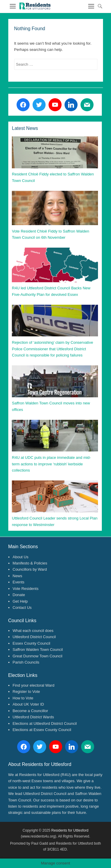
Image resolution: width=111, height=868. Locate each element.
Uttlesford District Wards (33, 717)
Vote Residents (26, 589)
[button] (35, 6)
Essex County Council (32, 643)
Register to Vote (26, 692)
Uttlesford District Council (34, 637)
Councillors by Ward (30, 569)
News (18, 576)
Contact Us (22, 608)
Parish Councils (26, 662)
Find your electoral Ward (34, 685)
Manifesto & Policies (30, 563)
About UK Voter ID (28, 704)
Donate (19, 595)
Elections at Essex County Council (42, 730)
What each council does (33, 631)
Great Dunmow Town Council (38, 656)
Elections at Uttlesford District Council (45, 723)
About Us (21, 557)
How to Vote (23, 698)
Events (19, 582)
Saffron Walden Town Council (38, 650)
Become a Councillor (30, 711)
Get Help (20, 601)
